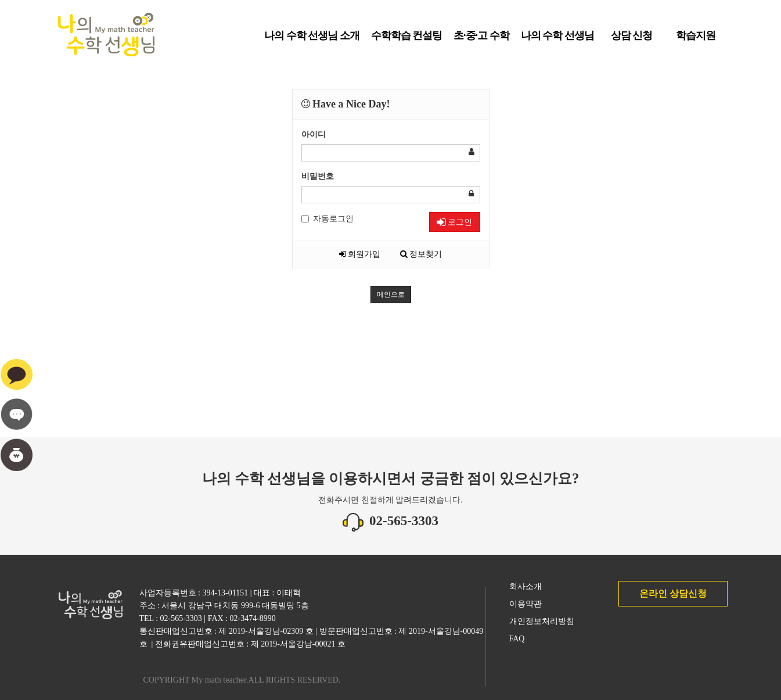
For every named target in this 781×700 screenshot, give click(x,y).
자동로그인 (327, 219)
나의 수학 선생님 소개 (312, 40)
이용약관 (526, 604)
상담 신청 (632, 40)
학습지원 (696, 40)
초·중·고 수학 (481, 40)
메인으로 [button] (391, 295)
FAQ (517, 639)
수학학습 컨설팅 (407, 40)
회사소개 (526, 586)
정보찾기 (421, 254)
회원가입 (360, 254)
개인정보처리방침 (542, 621)
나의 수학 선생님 (557, 40)
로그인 (454, 222)
